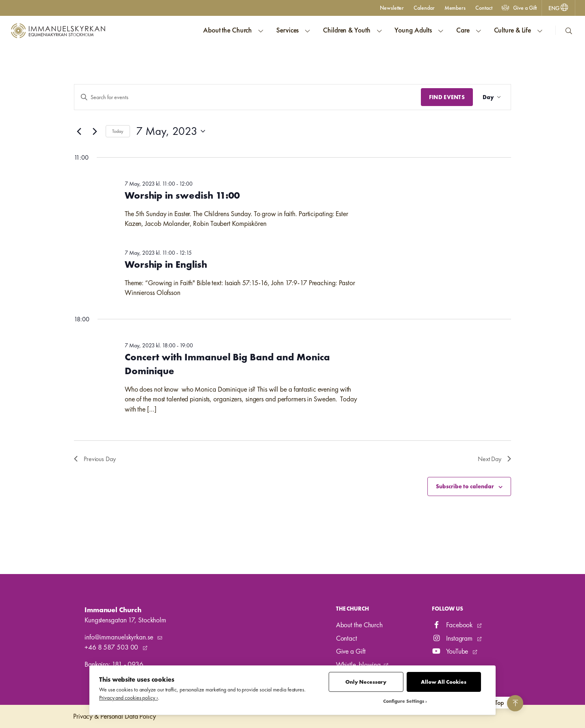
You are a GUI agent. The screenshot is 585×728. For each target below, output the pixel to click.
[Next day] (95, 131)
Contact (484, 8)
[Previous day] (79, 131)
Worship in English (166, 264)
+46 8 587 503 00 (112, 647)
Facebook (453, 625)
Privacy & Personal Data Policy (115, 716)
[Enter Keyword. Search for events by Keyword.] (248, 97)
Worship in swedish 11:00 (182, 195)
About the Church (359, 625)
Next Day (494, 459)
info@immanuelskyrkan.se (119, 637)
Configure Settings (404, 701)
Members (455, 8)
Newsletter (392, 8)
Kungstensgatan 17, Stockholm (125, 620)
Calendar (424, 8)
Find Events (447, 97)
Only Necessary (366, 682)
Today (118, 131)
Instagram (453, 638)
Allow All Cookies (444, 682)
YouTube (451, 651)
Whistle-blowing (358, 665)
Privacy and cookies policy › (129, 698)
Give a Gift (519, 8)
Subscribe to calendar (465, 486)
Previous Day (95, 459)
